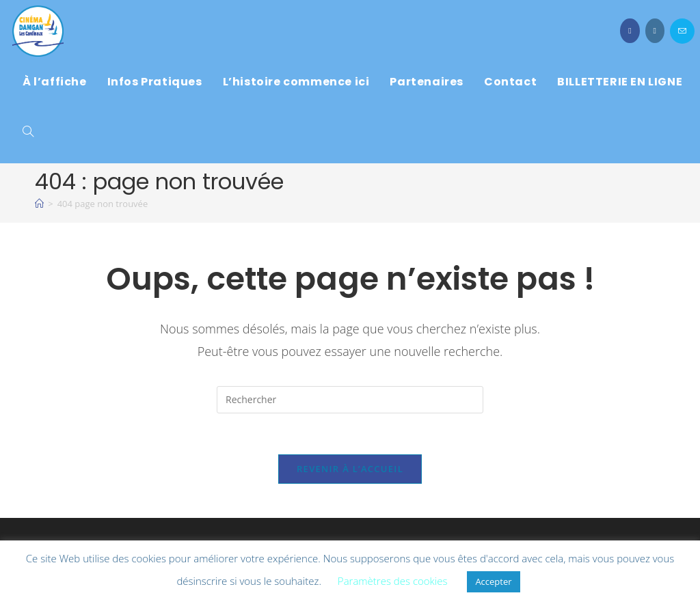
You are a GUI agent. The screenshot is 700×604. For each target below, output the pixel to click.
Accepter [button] (493, 581)
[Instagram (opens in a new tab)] (655, 31)
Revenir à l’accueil (350, 469)
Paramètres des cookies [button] (393, 581)
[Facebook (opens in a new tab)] (630, 31)
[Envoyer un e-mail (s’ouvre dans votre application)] (682, 31)
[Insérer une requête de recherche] (350, 400)
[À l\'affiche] (39, 204)
